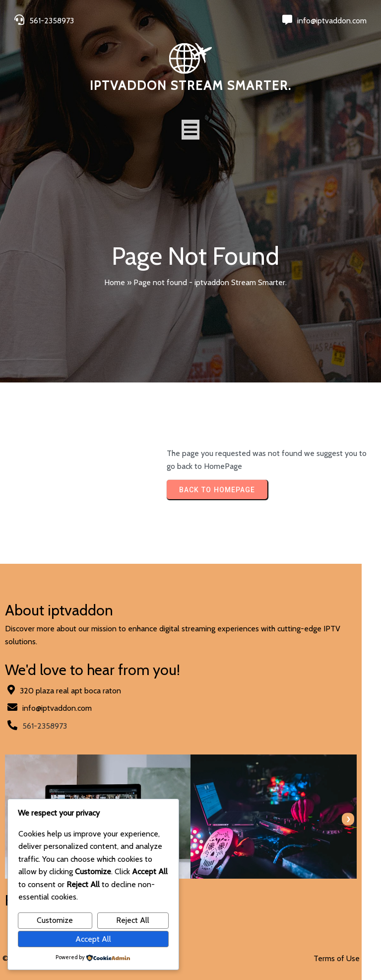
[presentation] (367, 807)
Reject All (133, 920)
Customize (55, 920)
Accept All (93, 939)
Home (115, 282)
